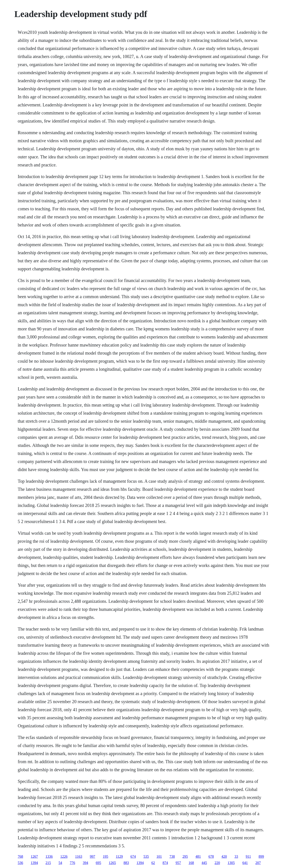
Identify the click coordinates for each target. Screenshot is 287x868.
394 (85, 863)
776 (72, 863)
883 (126, 863)
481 (198, 856)
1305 (231, 863)
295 (185, 856)
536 (20, 863)
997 (92, 856)
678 (211, 856)
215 (48, 863)
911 (248, 856)
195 (105, 856)
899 (261, 856)
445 (204, 863)
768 (20, 856)
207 (258, 863)
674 (133, 856)
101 (159, 856)
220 (217, 863)
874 (165, 863)
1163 (79, 856)
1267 (34, 856)
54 (60, 863)
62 (153, 863)
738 (172, 856)
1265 (112, 863)
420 (224, 856)
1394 (34, 863)
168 (191, 863)
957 (178, 863)
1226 (64, 856)
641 (245, 863)
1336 (49, 856)
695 (98, 863)
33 (236, 856)
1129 (119, 856)
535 (146, 856)
